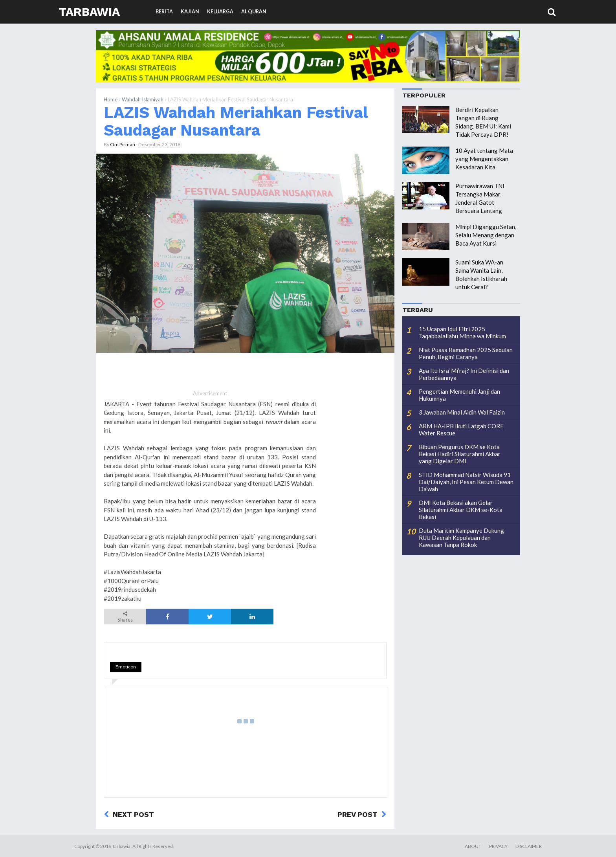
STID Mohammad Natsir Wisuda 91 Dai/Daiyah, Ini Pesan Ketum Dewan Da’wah (466, 482)
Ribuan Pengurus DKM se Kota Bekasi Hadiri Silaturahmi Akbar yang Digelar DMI (460, 454)
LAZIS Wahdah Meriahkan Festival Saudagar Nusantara (236, 121)
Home (111, 99)
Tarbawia (89, 12)
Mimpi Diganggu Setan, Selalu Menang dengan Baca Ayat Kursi (486, 235)
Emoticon (126, 667)
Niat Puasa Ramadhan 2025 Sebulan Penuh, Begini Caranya (466, 353)
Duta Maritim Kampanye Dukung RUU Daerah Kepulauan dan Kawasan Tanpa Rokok (461, 538)
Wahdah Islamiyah (143, 99)
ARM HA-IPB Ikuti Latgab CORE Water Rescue (461, 429)
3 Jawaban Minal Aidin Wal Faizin (462, 412)
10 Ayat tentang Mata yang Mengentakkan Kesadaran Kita (484, 159)
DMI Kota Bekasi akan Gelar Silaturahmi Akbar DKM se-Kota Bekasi (461, 510)
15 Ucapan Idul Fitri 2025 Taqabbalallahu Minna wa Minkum (462, 332)
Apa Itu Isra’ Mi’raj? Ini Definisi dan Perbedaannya (464, 374)
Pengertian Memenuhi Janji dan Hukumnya (459, 395)
